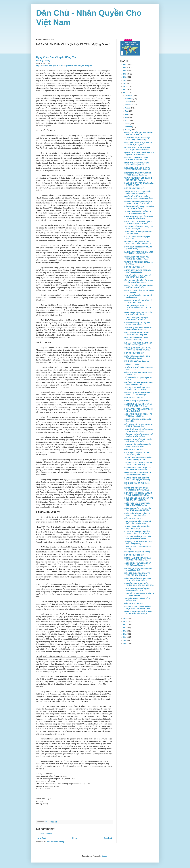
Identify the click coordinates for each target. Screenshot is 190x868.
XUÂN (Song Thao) (132, 364)
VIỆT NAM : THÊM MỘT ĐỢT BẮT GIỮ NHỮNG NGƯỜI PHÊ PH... (139, 435)
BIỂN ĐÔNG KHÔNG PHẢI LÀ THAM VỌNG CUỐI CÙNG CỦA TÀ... (138, 494)
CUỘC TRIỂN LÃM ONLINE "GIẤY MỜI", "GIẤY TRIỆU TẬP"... (137, 504)
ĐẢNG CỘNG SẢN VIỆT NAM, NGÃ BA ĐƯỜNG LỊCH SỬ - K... (139, 133)
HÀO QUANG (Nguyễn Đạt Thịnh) (137, 552)
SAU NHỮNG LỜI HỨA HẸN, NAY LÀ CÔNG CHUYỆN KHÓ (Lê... (138, 405)
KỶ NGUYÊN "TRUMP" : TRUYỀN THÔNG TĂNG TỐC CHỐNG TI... (137, 533)
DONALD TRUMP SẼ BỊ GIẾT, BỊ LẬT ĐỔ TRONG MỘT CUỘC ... (138, 440)
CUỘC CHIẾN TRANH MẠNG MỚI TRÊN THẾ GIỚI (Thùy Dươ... (137, 334)
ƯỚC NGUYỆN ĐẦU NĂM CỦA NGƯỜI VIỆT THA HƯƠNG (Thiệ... (139, 281)
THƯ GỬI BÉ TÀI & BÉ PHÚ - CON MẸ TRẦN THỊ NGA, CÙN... (139, 430)
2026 (125, 65)
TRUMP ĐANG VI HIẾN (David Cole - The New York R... (138, 233)
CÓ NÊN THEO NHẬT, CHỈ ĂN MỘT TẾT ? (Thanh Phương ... (138, 564)
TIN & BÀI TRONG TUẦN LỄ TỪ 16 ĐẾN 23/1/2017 (137, 599)
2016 (125, 618)
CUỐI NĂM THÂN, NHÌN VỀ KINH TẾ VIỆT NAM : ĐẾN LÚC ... (138, 415)
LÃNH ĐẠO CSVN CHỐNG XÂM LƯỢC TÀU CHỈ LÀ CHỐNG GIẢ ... (139, 253)
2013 (125, 628)
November (129, 99)
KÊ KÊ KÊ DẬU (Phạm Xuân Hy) (136, 361)
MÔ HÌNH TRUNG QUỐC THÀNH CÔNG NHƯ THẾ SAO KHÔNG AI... (138, 243)
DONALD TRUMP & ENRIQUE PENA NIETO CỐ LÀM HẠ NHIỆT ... (138, 394)
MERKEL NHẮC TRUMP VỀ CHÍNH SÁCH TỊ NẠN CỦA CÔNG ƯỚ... (137, 149)
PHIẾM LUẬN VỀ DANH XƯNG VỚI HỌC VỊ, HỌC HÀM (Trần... (137, 514)
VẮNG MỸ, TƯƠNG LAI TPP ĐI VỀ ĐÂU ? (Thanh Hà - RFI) (139, 594)
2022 (125, 77)
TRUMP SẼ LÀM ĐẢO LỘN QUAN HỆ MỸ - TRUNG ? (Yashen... (138, 179)
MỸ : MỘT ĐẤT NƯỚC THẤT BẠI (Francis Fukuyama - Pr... (136, 164)
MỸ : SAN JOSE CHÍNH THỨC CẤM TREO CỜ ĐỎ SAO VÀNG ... (138, 474)
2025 (125, 68)
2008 (125, 643)
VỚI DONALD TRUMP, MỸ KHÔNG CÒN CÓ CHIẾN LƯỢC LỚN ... (137, 589)
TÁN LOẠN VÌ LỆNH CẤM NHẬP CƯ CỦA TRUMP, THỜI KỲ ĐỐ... (138, 319)
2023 (125, 74)
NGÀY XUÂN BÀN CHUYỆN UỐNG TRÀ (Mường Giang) (137, 357)
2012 (125, 631)
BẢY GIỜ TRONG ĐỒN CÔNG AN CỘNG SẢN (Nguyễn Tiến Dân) (137, 479)
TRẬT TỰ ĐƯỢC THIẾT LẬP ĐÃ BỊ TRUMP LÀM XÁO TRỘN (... (137, 389)
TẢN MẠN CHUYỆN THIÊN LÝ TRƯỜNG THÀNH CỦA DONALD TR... (138, 308)
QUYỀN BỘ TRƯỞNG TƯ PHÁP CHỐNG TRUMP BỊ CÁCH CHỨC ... (138, 197)
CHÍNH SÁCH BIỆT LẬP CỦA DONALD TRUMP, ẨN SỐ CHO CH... (139, 218)
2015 (125, 621)
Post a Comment (46, 833)
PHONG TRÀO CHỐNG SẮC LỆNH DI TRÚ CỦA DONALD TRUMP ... (138, 223)
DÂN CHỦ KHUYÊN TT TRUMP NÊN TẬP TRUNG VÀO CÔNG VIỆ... (138, 509)
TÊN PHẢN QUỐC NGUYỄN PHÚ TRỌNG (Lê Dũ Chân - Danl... (137, 258)
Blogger (105, 856)
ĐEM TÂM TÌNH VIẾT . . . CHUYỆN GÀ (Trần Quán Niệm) (139, 410)
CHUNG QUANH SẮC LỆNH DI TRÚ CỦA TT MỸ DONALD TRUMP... (138, 349)
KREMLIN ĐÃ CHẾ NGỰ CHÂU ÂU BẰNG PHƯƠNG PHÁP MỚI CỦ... (138, 169)
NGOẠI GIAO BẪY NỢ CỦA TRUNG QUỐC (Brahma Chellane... (138, 174)
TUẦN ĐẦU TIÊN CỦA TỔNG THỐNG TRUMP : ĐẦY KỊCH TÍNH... (138, 459)
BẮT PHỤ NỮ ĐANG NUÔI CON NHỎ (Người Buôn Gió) (138, 569)
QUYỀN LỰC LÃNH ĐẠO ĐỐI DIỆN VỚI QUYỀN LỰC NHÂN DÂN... (139, 154)
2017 (125, 93)
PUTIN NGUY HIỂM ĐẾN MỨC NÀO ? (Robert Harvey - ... (138, 248)
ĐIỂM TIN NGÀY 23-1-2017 (134, 604)
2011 (125, 634)
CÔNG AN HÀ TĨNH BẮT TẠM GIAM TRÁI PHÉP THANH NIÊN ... (138, 579)
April (127, 121)
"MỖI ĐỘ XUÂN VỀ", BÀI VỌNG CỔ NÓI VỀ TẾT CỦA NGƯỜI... (138, 276)
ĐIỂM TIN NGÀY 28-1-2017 (134, 353)
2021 (125, 80)
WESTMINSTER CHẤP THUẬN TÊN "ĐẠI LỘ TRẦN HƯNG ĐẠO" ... (138, 469)
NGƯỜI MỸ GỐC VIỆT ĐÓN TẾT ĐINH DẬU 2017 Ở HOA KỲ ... (138, 384)
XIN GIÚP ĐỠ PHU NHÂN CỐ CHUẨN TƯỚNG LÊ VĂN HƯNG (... (138, 464)
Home (75, 838)
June (127, 114)
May (127, 117)
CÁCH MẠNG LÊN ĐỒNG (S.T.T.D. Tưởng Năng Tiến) (137, 454)
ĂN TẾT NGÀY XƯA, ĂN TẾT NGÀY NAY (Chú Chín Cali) (138, 271)
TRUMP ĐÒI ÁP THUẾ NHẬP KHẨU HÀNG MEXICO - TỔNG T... (138, 445)
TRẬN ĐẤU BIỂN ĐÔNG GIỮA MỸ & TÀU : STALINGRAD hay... (138, 212)
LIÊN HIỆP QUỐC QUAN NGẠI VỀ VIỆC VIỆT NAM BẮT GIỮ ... (137, 574)
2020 (125, 83)
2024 (125, 71)
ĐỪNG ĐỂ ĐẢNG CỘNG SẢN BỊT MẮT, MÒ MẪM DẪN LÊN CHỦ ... (139, 499)
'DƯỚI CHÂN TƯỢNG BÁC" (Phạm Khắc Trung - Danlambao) (137, 139)
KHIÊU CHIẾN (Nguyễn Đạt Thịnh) (137, 401)
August (128, 108)
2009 (125, 640)
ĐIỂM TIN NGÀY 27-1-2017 (134, 398)
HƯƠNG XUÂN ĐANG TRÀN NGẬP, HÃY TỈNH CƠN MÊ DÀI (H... (138, 559)
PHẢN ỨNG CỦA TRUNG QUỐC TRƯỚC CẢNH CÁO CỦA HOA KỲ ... (139, 584)
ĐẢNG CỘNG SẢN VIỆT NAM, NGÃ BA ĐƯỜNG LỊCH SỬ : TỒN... (139, 286)
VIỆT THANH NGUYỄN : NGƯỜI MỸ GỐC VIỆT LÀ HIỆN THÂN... (138, 522)
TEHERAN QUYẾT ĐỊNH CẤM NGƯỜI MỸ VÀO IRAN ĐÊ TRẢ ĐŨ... (138, 329)
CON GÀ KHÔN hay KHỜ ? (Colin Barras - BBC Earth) (137, 324)
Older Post (108, 838)
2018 (125, 90)
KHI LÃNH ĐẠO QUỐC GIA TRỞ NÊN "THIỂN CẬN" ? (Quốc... (138, 344)
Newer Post (41, 838)
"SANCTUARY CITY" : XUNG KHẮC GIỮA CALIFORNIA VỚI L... (138, 192)
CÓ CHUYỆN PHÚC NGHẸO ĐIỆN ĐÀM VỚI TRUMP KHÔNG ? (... (139, 207)
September (129, 105)
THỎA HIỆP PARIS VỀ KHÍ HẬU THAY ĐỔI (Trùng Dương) (138, 543)
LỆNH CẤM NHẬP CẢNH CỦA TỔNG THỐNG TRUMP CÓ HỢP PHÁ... (138, 202)
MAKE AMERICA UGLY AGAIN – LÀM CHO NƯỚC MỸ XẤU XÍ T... (138, 314)
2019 (125, 86)
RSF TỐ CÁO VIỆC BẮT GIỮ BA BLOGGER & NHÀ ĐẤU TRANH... (138, 489)
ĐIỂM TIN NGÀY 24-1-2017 (134, 555)
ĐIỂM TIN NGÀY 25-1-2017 (134, 518)
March (127, 124)
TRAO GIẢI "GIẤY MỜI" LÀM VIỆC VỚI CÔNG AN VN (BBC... (139, 228)
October (128, 102)
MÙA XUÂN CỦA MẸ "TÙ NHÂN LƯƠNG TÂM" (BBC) (136, 339)
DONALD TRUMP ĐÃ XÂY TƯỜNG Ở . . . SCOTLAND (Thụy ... (139, 302)
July (127, 111)
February (128, 127)
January (128, 130)
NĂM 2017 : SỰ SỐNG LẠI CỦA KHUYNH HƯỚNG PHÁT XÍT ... (137, 159)
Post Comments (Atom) (55, 842)
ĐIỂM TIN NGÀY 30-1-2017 (134, 188)
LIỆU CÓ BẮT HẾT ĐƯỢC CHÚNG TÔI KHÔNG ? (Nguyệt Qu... (139, 425)
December (129, 96)
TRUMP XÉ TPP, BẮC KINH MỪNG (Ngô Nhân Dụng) (137, 527)
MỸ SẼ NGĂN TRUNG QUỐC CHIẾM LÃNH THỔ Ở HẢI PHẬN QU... (138, 613)
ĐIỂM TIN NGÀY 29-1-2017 (134, 267)
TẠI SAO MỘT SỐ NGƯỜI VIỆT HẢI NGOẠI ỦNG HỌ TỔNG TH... (137, 538)
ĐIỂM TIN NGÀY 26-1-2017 (134, 450)
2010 (125, 637)
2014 (125, 625)
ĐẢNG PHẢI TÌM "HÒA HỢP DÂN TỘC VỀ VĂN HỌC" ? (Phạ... (139, 144)
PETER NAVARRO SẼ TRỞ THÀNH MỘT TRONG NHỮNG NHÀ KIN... (138, 608)
